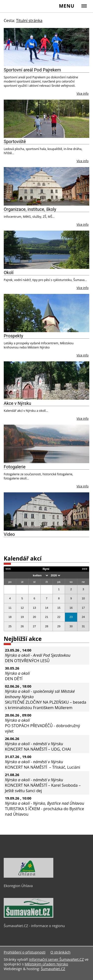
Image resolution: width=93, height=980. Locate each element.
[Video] (46, 512)
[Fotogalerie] (46, 444)
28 (47, 626)
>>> (85, 569)
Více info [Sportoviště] (83, 161)
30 (71, 626)
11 (10, 608)
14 (47, 608)
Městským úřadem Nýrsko (46, 964)
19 (22, 617)
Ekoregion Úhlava (18, 886)
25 (10, 626)
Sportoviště (15, 142)
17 (83, 608)
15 (59, 608)
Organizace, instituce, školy (30, 209)
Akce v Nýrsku (17, 403)
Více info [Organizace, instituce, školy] (83, 225)
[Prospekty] (46, 313)
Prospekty (13, 336)
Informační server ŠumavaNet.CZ (56, 959)
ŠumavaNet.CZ (53, 969)
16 (71, 608)
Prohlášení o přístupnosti (25, 952)
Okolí (9, 273)
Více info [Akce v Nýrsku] (83, 419)
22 (59, 617)
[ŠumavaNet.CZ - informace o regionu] (29, 916)
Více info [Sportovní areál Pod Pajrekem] (83, 94)
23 (71, 617)
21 (47, 617)
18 (10, 617)
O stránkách (60, 952)
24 (83, 617)
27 (34, 626)
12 (22, 608)
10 (83, 598)
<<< (8, 569)
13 (34, 608)
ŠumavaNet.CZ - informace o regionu (34, 926)
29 (59, 626)
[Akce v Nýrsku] (46, 381)
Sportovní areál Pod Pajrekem (32, 70)
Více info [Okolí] (83, 288)
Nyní (46, 569)
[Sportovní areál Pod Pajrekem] (46, 47)
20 (34, 617)
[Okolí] (46, 250)
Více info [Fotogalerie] (83, 486)
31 (83, 626)
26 (22, 626)
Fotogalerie (15, 467)
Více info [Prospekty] (83, 355)
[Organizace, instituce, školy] (46, 186)
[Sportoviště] (46, 119)
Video (9, 534)
